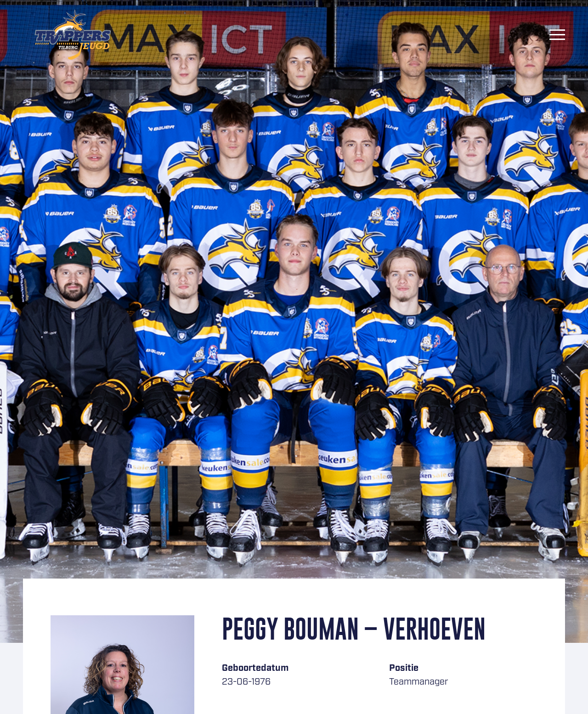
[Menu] (557, 34)
